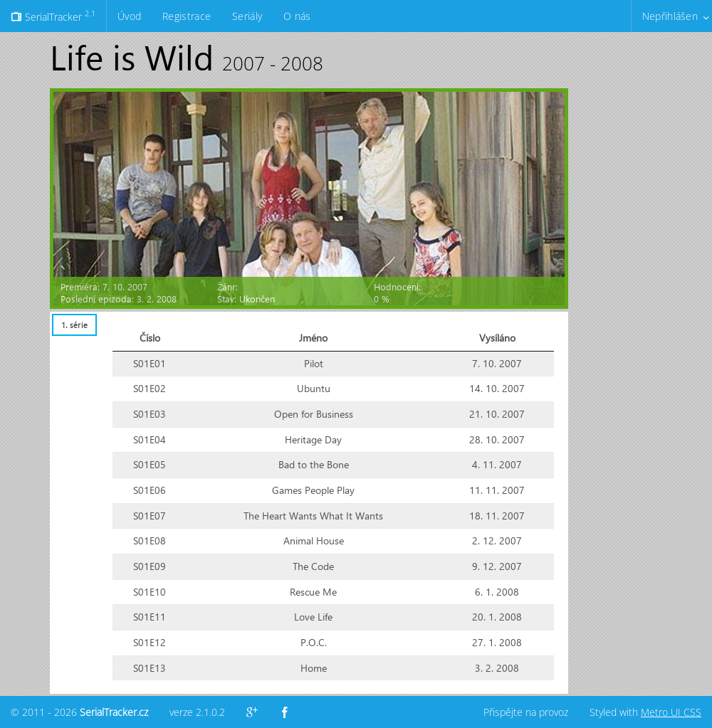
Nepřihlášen (670, 16)
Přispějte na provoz (526, 712)
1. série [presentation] (74, 325)
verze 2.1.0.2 (197, 712)
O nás (297, 16)
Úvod (129, 16)
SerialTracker (53, 16)
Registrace (187, 16)
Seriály (247, 16)
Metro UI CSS (671, 712)
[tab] (74, 325)
